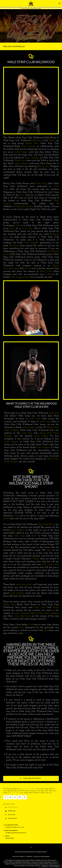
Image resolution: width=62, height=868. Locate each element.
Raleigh (46, 864)
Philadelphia (19, 862)
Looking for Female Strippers (50, 866)
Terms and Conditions (18, 856)
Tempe (54, 862)
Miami (41, 864)
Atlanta (32, 860)
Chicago (18, 860)
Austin (28, 860)
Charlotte (6, 862)
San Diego (31, 866)
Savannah (51, 864)
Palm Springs (38, 866)
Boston (54, 860)
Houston (45, 860)
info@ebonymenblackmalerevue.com (16, 833)
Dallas (50, 860)
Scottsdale (41, 862)
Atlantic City (12, 860)
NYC (7, 860)
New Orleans (35, 864)
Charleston (38, 860)
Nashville (13, 864)
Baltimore (12, 862)
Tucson (24, 864)
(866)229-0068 (10, 838)
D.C (26, 866)
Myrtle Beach (26, 862)
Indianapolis (48, 862)
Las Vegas (34, 862)
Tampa (22, 866)
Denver (23, 860)
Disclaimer (29, 856)
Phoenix (18, 864)
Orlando (29, 864)
